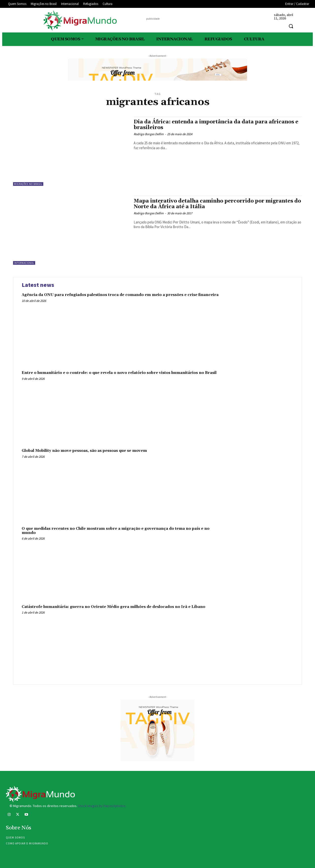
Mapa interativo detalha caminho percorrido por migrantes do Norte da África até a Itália (217, 204)
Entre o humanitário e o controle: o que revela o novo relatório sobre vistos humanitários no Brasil (119, 373)
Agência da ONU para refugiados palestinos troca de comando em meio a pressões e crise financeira (120, 295)
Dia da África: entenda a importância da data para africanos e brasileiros (216, 125)
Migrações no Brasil (28, 184)
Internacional (24, 263)
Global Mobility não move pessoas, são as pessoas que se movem (84, 451)
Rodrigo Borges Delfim (149, 134)
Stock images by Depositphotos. (102, 806)
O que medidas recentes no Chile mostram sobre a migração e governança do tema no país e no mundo (116, 531)
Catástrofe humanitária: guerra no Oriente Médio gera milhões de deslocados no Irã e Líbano (113, 607)
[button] (291, 26)
